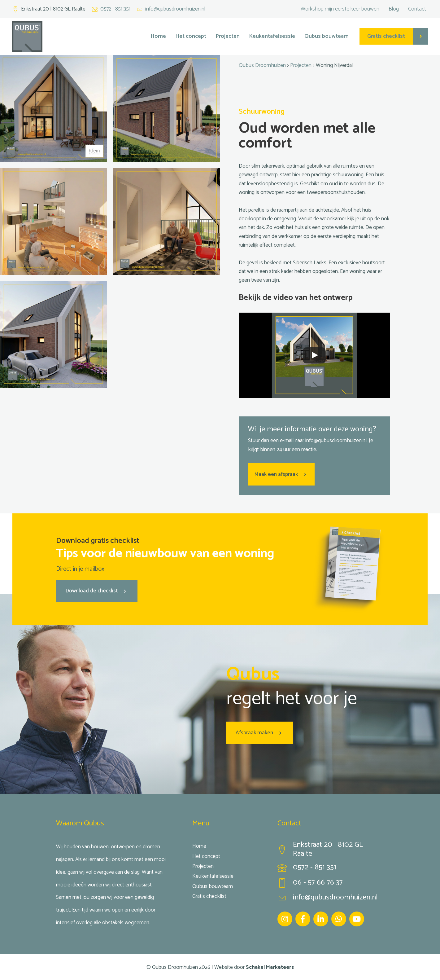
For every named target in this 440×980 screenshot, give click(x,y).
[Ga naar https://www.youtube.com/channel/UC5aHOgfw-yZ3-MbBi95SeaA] (357, 918)
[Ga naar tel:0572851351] (331, 868)
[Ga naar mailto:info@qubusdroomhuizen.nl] (171, 9)
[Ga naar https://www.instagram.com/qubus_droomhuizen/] (285, 918)
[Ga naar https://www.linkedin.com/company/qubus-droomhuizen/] (321, 918)
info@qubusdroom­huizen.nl (336, 440)
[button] (281, 474)
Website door (254, 966)
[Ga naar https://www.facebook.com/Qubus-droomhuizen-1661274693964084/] (303, 918)
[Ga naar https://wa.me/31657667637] (339, 918)
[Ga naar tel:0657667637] (331, 883)
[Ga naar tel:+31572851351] (111, 9)
